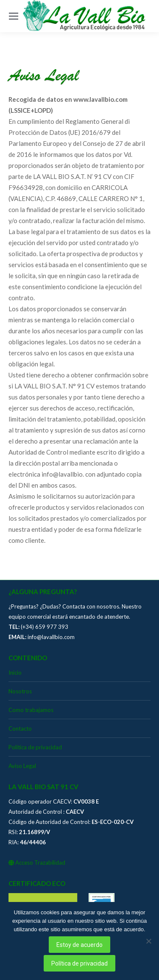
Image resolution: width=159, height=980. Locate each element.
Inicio (15, 673)
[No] (148, 941)
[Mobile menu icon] (14, 16)
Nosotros (20, 691)
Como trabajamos (31, 710)
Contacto (20, 729)
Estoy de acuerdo (79, 945)
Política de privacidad (35, 747)
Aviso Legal (22, 766)
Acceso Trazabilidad (37, 863)
